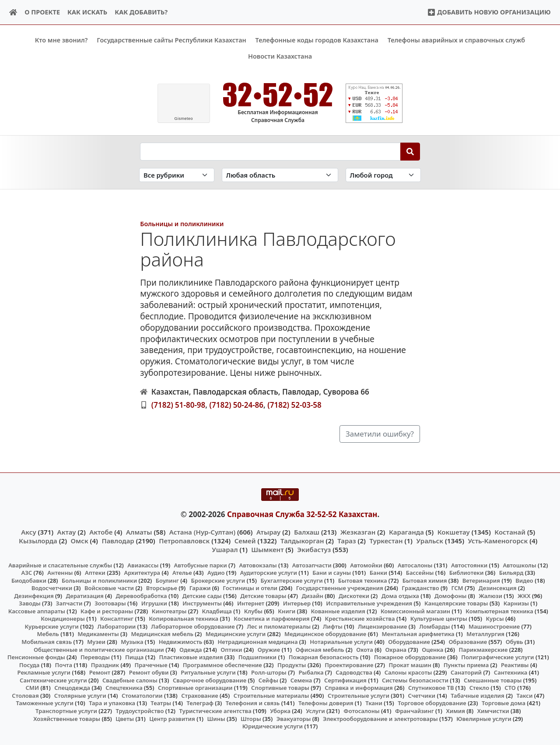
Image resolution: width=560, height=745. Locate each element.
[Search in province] (280, 175)
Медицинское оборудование (325, 634)
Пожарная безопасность (324, 657)
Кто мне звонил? (61, 40)
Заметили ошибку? (380, 434)
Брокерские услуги (218, 580)
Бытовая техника (363, 580)
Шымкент (267, 549)
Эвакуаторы (294, 718)
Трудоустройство (140, 711)
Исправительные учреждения (369, 603)
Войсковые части (109, 588)
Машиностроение (494, 626)
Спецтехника (124, 688)
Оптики (231, 649)
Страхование (199, 696)
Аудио (216, 573)
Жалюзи (490, 595)
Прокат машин (410, 665)
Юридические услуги (273, 726)
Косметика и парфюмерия (271, 619)
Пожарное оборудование (410, 657)
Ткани (374, 703)
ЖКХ (524, 595)
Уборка (280, 711)
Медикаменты (98, 634)
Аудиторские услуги (269, 573)
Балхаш (307, 532)
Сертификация (345, 680)
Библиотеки (467, 573)
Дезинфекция (34, 595)
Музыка (132, 642)
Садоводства (354, 672)
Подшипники (257, 657)
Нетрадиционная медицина (257, 642)
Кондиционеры (63, 619)
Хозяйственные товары (67, 718)
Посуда (30, 665)
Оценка (432, 649)
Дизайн (313, 595)
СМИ (33, 688)
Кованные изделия (338, 611)
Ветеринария (481, 580)
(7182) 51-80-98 (178, 404)
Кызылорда (38, 541)
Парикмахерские (483, 649)
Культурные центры (439, 619)
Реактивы (515, 665)
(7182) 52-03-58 (294, 404)
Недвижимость (181, 642)
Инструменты (202, 603)
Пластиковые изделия (191, 657)
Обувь (514, 642)
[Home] (13, 12)
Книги (287, 611)
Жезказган (358, 532)
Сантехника (511, 672)
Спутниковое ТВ (431, 688)
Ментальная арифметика (418, 634)
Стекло (479, 688)
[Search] (410, 151)
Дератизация (84, 595)
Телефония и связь (253, 703)
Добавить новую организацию (489, 12)
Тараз (346, 541)
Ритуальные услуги (208, 672)
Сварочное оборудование (210, 680)
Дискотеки (354, 595)
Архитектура (142, 573)
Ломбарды (434, 626)
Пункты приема (466, 665)
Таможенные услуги (45, 703)
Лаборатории (116, 626)
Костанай (510, 532)
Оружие (269, 649)
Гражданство (420, 588)
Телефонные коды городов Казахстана (317, 40)
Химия (455, 711)
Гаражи (200, 588)
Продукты (292, 665)
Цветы (125, 718)
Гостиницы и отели (250, 588)
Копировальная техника (184, 619)
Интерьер (297, 603)
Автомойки (366, 565)
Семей (245, 541)
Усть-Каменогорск (498, 541)
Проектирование (349, 665)
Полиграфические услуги (497, 657)
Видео (524, 580)
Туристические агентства (215, 711)
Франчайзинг (415, 711)
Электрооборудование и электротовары (380, 718)
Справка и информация (359, 688)
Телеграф (200, 703)
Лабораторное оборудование (193, 626)
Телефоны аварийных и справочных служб (457, 40)
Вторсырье (162, 588)
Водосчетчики (52, 588)
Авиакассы (143, 565)
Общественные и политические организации (99, 649)
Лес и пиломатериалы (279, 626)
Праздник (105, 665)
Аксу (28, 532)
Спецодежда (72, 688)
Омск (80, 541)
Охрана (396, 649)
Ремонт (100, 672)
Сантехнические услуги (53, 680)
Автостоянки (469, 565)
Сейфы (268, 680)
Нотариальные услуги (341, 642)
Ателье (182, 573)
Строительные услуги (359, 696)
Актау (67, 532)
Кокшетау (454, 532)
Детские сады (202, 595)
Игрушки (154, 603)
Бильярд (511, 573)
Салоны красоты (408, 672)
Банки (378, 573)
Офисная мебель (320, 649)
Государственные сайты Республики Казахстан (171, 40)
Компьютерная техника (499, 611)
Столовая (25, 696)
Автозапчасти (312, 565)
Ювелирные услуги (484, 718)
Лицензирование (382, 626)
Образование (468, 642)
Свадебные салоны (130, 680)
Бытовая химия (425, 580)
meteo (184, 119)
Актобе (101, 532)
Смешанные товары (493, 680)
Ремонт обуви (149, 672)
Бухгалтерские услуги (291, 580)
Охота (364, 649)
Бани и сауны (332, 573)
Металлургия (485, 634)
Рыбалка (311, 672)
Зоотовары (110, 603)
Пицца (134, 657)
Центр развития (172, 718)
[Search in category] (177, 175)
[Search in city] (383, 175)
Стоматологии (142, 696)
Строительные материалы (271, 696)
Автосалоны (415, 565)
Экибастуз (314, 549)
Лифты (333, 626)
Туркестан (386, 541)
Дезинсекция (498, 588)
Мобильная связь (47, 642)
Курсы (495, 619)
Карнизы (516, 603)
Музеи (96, 642)
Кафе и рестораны (107, 611)
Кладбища (217, 611)
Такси (525, 696)
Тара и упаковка (112, 703)
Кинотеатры (169, 611)
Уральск (430, 541)
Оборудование (409, 642)
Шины (216, 718)
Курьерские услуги (52, 626)
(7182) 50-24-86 (236, 404)
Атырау (268, 532)
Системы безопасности (415, 680)
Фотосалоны (361, 711)
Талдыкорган (302, 541)
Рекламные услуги (44, 672)
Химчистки (493, 711)
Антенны (60, 573)
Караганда (406, 532)
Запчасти (69, 603)
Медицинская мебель (162, 634)
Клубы (253, 611)
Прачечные (151, 665)
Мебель (48, 634)
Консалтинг (117, 619)
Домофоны (450, 595)
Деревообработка (141, 595)
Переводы (95, 657)
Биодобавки (29, 580)
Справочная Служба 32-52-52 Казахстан (302, 514)
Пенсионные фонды (36, 657)
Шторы (251, 718)
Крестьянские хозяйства (360, 619)
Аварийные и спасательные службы (60, 565)
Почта (63, 665)
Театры (161, 703)
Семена (301, 680)
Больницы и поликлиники (182, 224)
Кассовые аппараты (37, 611)
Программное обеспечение (222, 665)
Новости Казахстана (280, 56)
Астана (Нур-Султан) (202, 532)
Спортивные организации (195, 688)
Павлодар (118, 541)
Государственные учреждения (340, 588)
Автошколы (519, 565)
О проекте (42, 12)
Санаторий (466, 672)
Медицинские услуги (236, 634)
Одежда (191, 649)
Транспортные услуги (66, 711)
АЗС (26, 573)
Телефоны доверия (326, 703)
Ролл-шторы (269, 672)
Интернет (251, 603)
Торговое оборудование (432, 703)
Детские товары (263, 595)
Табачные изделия (478, 696)
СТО (510, 688)
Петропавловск (184, 541)
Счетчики (422, 696)
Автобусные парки (201, 565)
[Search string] (270, 151)
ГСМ (457, 588)
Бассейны (420, 573)
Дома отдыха (400, 595)
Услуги (315, 711)
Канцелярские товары (456, 603)
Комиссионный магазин (415, 611)
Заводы (30, 603)
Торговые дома (504, 703)
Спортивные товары (280, 688)
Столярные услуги (80, 696)
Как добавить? (141, 12)
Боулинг (167, 580)
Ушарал (225, 549)
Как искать (87, 12)
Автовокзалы (258, 565)
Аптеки (95, 573)
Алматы (139, 532)
